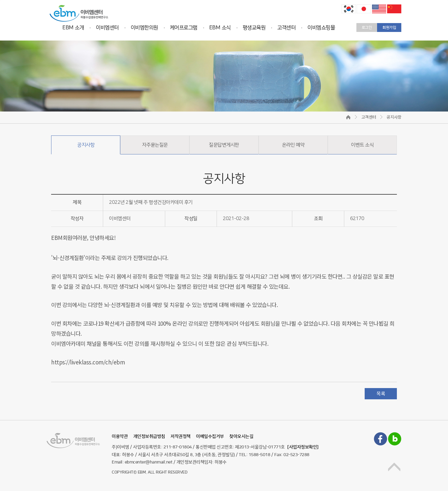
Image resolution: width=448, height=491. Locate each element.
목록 (381, 394)
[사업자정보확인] (303, 447)
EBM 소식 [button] (220, 28)
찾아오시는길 (241, 436)
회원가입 (389, 28)
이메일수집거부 (210, 436)
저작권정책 (181, 436)
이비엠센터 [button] (107, 28)
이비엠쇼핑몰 (321, 28)
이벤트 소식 (362, 145)
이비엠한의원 (144, 28)
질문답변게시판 (224, 145)
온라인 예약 (293, 145)
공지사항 (86, 145)
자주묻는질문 (155, 145)
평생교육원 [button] (254, 28)
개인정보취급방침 (149, 436)
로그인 (367, 28)
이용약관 (120, 436)
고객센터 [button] (286, 28)
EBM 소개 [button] (73, 28)
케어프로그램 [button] (184, 28)
